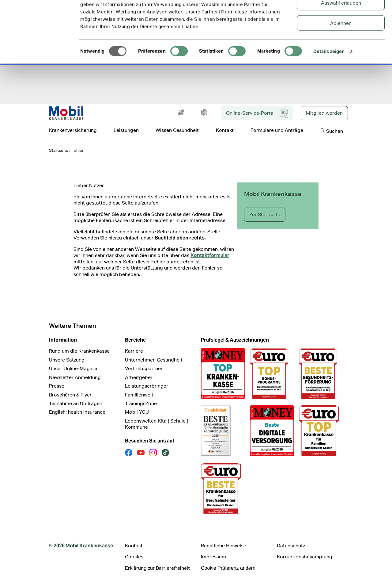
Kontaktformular (210, 247)
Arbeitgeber (139, 369)
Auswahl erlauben (341, 35)
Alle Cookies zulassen (341, 15)
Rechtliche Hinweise (224, 538)
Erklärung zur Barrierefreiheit (157, 560)
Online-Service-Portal (257, 106)
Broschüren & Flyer (70, 387)
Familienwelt (139, 387)
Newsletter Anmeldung (75, 369)
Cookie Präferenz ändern (228, 560)
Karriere (134, 343)
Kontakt (134, 538)
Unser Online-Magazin (74, 360)
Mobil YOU (137, 404)
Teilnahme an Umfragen (76, 395)
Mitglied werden (324, 105)
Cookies (134, 549)
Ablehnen (341, 56)
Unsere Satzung (67, 352)
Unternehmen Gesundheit (154, 352)
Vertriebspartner (144, 360)
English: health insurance (77, 404)
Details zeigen (329, 84)
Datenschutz (291, 538)
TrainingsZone (141, 395)
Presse (57, 378)
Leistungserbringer (147, 378)
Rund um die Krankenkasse (79, 343)
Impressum (213, 549)
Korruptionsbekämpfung (305, 549)
